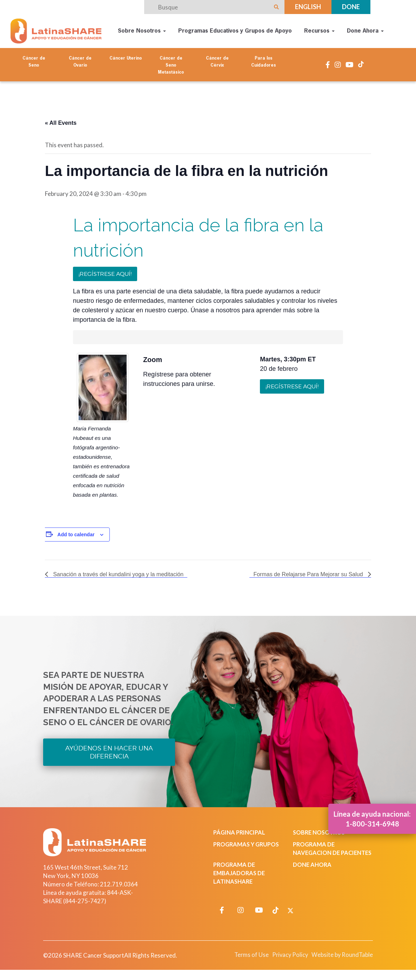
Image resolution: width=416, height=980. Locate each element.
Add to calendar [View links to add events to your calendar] (76, 532)
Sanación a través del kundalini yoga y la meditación (118, 572)
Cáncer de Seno (34, 60)
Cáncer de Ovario (80, 60)
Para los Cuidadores (264, 60)
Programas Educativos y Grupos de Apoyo (235, 30)
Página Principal (241, 831)
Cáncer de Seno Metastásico (171, 63)
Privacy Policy (285, 962)
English (308, 7)
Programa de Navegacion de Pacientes (317, 851)
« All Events (61, 120)
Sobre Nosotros (142, 30)
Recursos (320, 30)
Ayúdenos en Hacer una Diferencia (109, 750)
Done (351, 7)
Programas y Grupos (248, 843)
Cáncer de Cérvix (217, 60)
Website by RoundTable (340, 962)
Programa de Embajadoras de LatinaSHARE (240, 880)
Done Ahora (366, 30)
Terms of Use (244, 962)
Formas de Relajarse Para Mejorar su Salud (309, 572)
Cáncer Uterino (126, 56)
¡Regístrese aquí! (105, 272)
